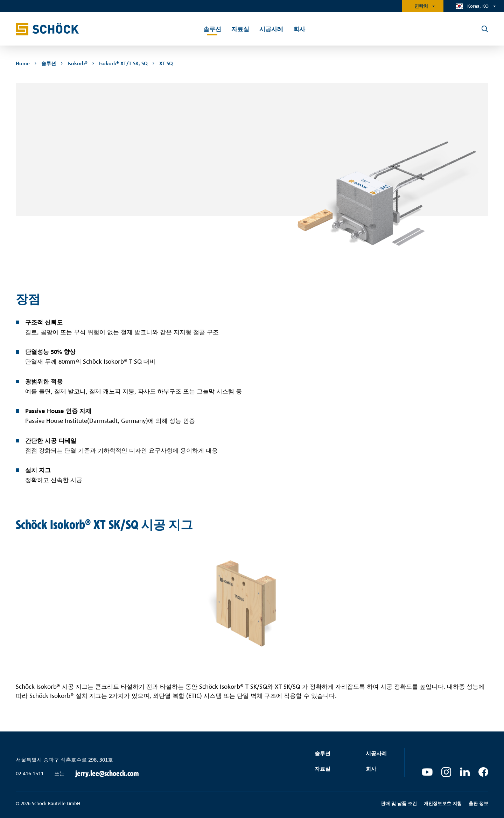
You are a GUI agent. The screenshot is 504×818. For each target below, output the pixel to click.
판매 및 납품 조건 (399, 803)
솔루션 (323, 753)
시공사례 (376, 753)
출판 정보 (478, 803)
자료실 (323, 769)
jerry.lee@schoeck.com (107, 774)
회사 (371, 769)
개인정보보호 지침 (443, 803)
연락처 (421, 6)
